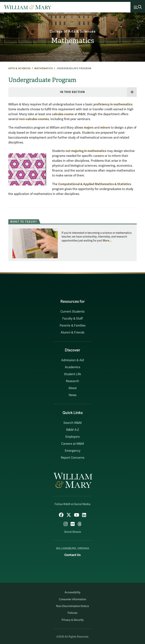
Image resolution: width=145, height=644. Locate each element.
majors (89, 128)
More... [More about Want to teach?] (107, 241)
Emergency (73, 451)
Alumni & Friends (72, 333)
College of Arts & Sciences (73, 31)
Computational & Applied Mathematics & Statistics (95, 184)
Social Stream (73, 532)
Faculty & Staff (72, 319)
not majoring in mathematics (86, 151)
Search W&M (73, 423)
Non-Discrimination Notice (72, 606)
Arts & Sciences (19, 68)
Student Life (72, 374)
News (73, 395)
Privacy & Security (73, 620)
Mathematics (73, 41)
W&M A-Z (73, 430)
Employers (72, 437)
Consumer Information (72, 599)
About (72, 388)
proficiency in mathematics (113, 104)
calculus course (63, 114)
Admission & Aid (72, 360)
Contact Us (72, 555)
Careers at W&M (73, 444)
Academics (72, 367)
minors (105, 128)
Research (72, 381)
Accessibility (72, 592)
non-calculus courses (34, 119)
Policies (72, 613)
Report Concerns (73, 458)
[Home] (28, 7)
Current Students (72, 312)
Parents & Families (73, 326)
